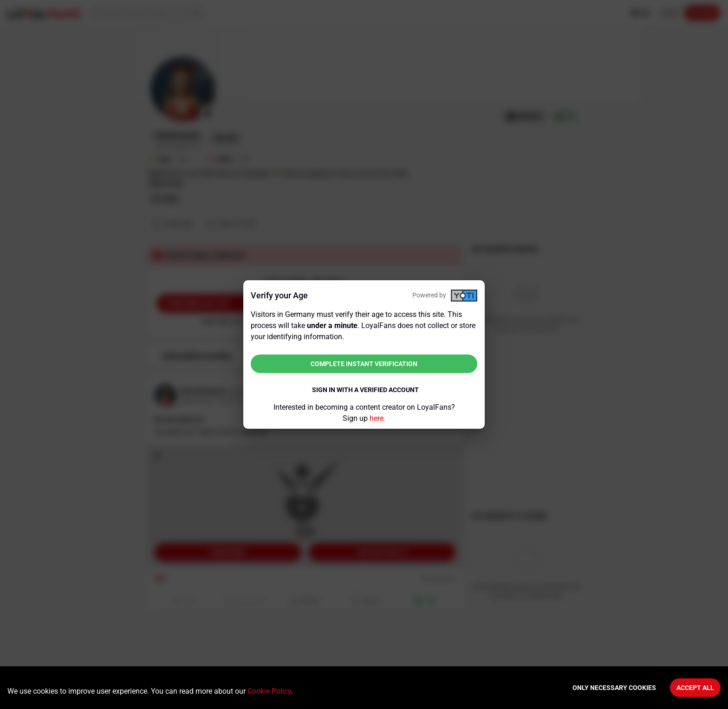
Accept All (695, 688)
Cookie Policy (269, 691)
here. (377, 418)
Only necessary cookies (614, 688)
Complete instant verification (364, 364)
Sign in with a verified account (365, 390)
